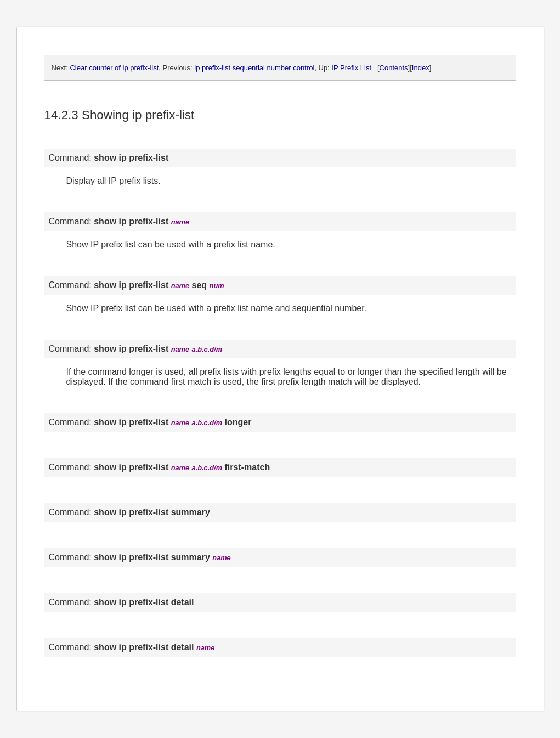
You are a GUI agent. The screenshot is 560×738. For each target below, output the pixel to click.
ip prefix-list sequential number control (254, 68)
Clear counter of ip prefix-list (114, 68)
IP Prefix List (351, 68)
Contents (394, 68)
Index (421, 68)
